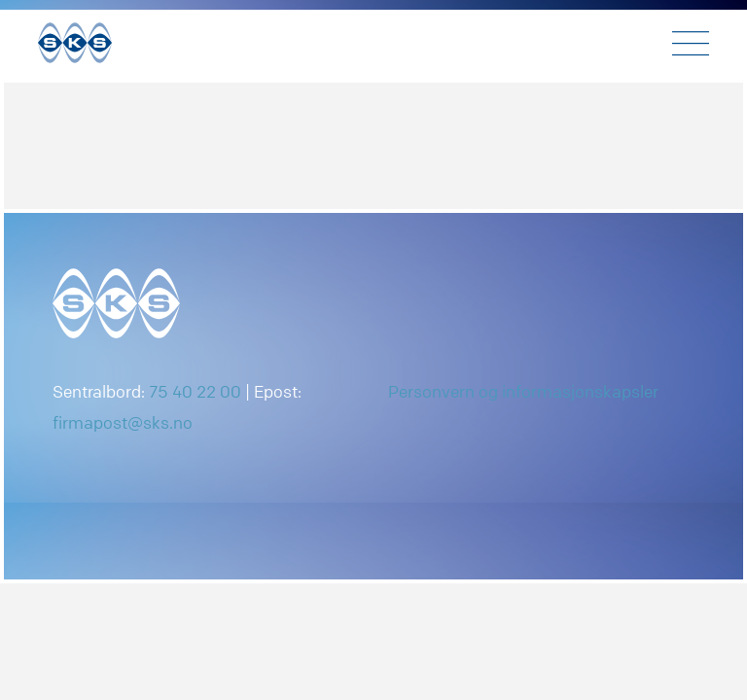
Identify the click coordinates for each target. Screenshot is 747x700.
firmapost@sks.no (123, 422)
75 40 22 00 (195, 391)
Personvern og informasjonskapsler (523, 391)
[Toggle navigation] (691, 43)
